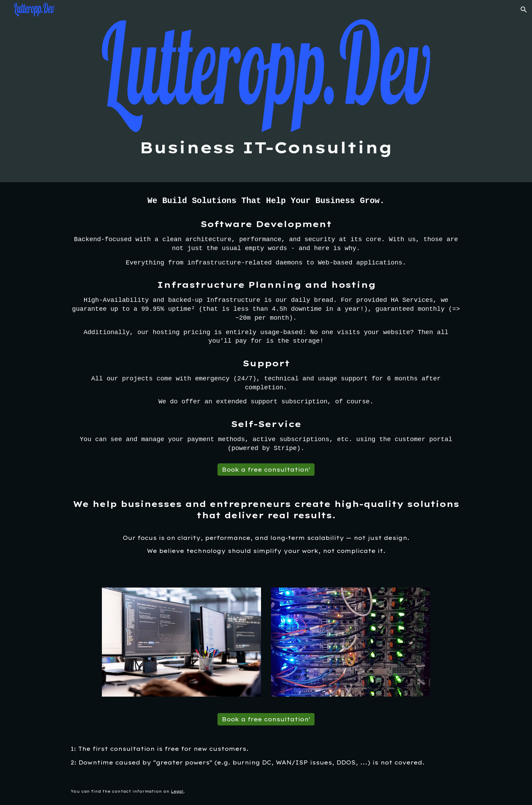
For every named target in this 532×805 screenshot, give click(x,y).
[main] (266, 148)
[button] (524, 10)
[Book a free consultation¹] (266, 470)
